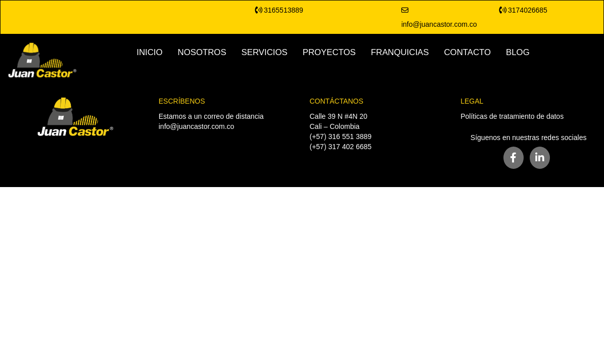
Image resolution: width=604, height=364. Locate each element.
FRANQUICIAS (400, 52)
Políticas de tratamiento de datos (512, 116)
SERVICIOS (265, 52)
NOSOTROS (202, 52)
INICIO (149, 52)
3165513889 (279, 10)
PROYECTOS (329, 52)
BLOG (518, 52)
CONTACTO (467, 52)
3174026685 (523, 10)
